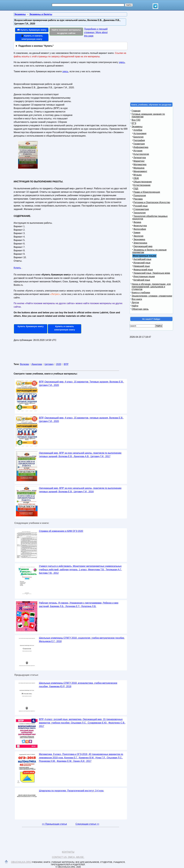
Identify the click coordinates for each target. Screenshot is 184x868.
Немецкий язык (142, 266)
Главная (136, 111)
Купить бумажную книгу (31, 326)
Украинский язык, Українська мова (152, 273)
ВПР (66, 364)
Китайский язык (142, 280)
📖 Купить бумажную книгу (32, 30)
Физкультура (140, 226)
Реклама (138, 199)
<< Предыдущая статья (54, 824)
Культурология (141, 154)
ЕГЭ (134, 123)
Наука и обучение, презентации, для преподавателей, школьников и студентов (151, 287)
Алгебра (138, 130)
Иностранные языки (144, 276)
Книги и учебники (141, 293)
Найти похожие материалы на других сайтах (66, 31)
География (139, 140)
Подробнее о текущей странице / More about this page (96, 32)
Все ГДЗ (136, 120)
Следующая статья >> (87, 824)
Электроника (140, 243)
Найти (135, 306)
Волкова (24, 364)
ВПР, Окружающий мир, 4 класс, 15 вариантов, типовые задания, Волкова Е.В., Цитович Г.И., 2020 (81, 419)
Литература (140, 158)
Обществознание (143, 182)
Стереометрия (141, 209)
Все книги (137, 299)
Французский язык (143, 270)
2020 (59, 364)
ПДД (136, 189)
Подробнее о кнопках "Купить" (36, 46)
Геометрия (139, 144)
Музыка (137, 175)
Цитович (49, 364)
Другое (135, 302)
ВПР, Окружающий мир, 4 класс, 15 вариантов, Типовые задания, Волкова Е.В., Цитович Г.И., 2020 (82, 383)
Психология (140, 195)
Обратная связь (140, 309)
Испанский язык (142, 263)
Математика (140, 164)
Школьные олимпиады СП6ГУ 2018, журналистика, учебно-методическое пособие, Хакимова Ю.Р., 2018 (78, 685)
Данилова (37, 364)
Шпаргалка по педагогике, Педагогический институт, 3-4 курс (71, 791)
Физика (137, 222)
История (138, 151)
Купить (17, 268)
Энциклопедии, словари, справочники (152, 296)
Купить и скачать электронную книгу (65, 328)
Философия (140, 229)
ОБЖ (136, 178)
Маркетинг (139, 161)
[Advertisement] (100, 100)
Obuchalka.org (21, 862)
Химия (137, 233)
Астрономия (140, 133)
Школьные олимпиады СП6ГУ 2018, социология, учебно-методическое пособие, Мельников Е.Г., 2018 (82, 640)
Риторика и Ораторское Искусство (152, 202)
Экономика (139, 239)
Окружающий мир (143, 246)
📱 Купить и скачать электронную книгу (32, 37)
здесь (122, 62)
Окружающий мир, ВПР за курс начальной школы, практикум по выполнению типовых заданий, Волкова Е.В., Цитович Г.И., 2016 (80, 490)
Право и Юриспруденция (147, 192)
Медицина (139, 168)
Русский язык (140, 206)
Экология (138, 236)
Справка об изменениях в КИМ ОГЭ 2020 (61, 531)
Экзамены (137, 127)
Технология (140, 213)
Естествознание (142, 185)
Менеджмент (140, 171)
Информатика (141, 147)
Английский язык (142, 259)
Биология (138, 137)
